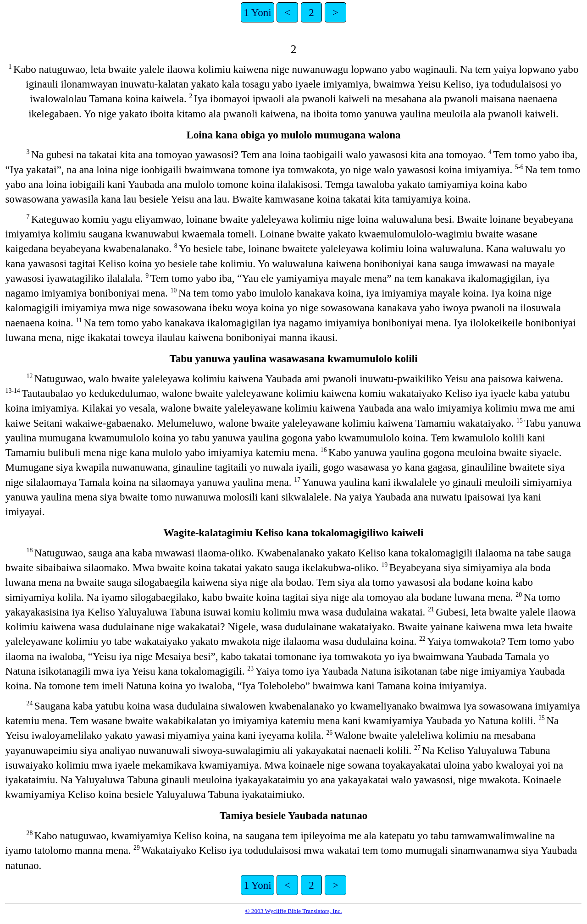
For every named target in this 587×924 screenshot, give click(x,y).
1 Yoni (257, 12)
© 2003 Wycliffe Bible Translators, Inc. (293, 911)
